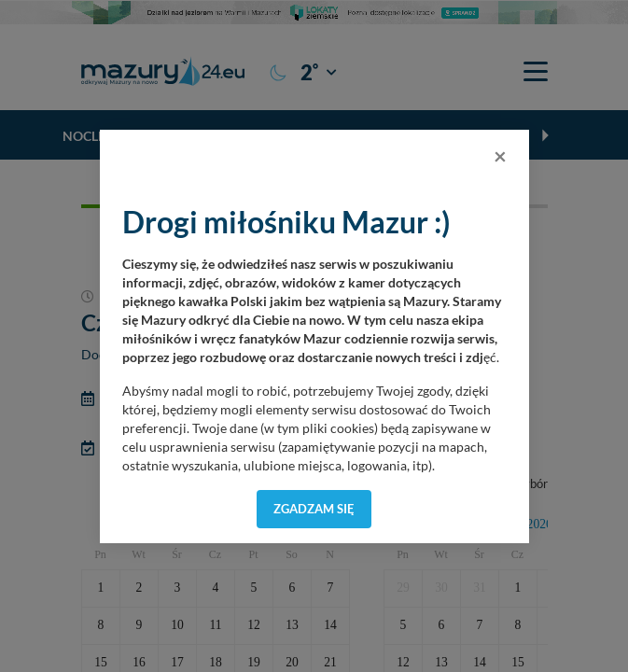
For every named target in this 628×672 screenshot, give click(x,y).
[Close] (500, 156)
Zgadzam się (314, 509)
